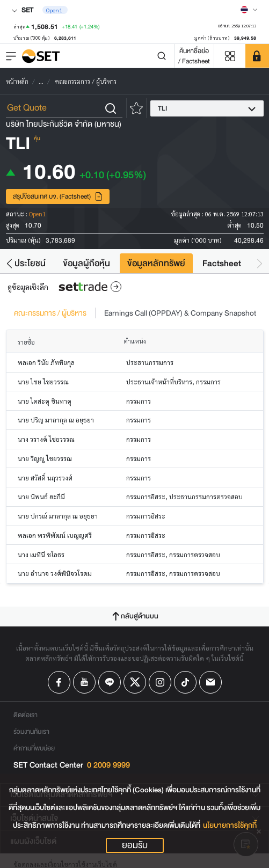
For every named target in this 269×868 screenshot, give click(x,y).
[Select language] (249, 10)
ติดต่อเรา (26, 715)
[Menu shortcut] (230, 56)
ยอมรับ (135, 845)
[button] (9, 263)
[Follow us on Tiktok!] (185, 682)
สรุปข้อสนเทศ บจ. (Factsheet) (58, 196)
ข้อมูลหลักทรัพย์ (156, 263)
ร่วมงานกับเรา (31, 731)
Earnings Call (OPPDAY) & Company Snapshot (180, 313)
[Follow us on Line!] (110, 682)
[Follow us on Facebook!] (59, 682)
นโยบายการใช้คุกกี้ (230, 825)
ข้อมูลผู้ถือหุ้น (86, 263)
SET (22, 10)
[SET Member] (257, 56)
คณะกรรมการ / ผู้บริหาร (50, 313)
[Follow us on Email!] (210, 682)
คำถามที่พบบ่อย (34, 748)
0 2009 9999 (108, 765)
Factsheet (222, 263)
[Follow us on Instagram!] (160, 682)
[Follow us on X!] (135, 682)
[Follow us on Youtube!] (84, 682)
